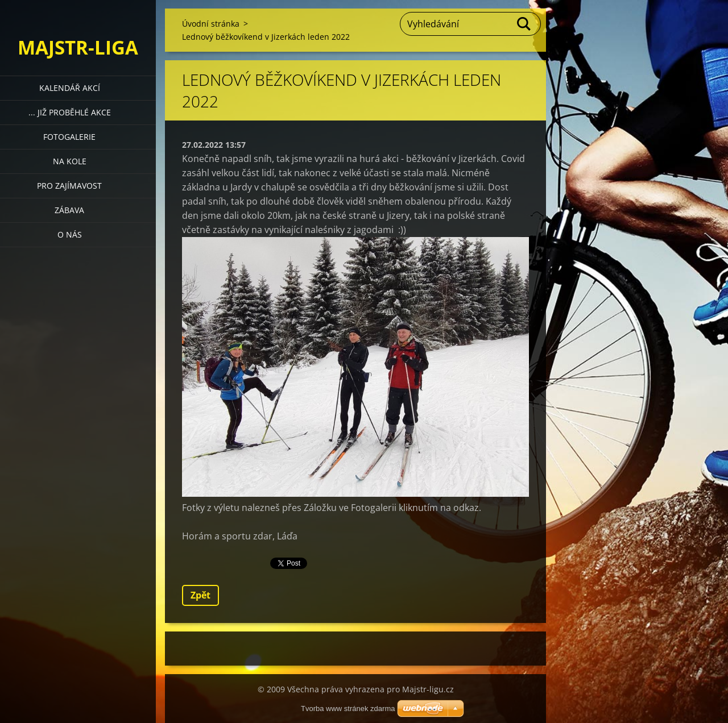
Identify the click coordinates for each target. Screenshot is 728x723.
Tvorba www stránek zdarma (348, 709)
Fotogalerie (69, 137)
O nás (70, 234)
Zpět (200, 595)
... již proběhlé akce (70, 112)
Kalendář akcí (70, 88)
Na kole (70, 161)
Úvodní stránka (211, 24)
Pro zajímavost (69, 186)
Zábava (69, 210)
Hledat (524, 24)
